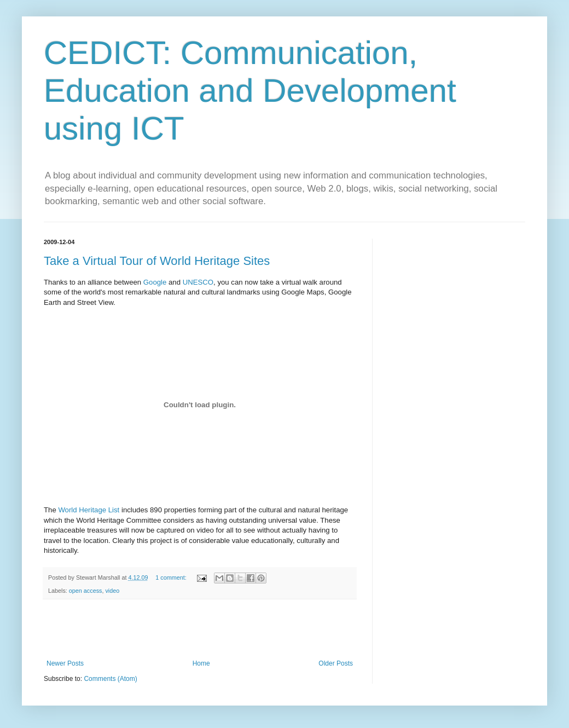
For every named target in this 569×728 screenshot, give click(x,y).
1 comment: (172, 577)
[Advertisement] (200, 629)
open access (86, 591)
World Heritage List (89, 510)
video (112, 591)
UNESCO (198, 282)
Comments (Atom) (110, 679)
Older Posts (336, 663)
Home (201, 663)
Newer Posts (65, 663)
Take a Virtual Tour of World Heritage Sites (157, 261)
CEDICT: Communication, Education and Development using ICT (250, 91)
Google (155, 282)
